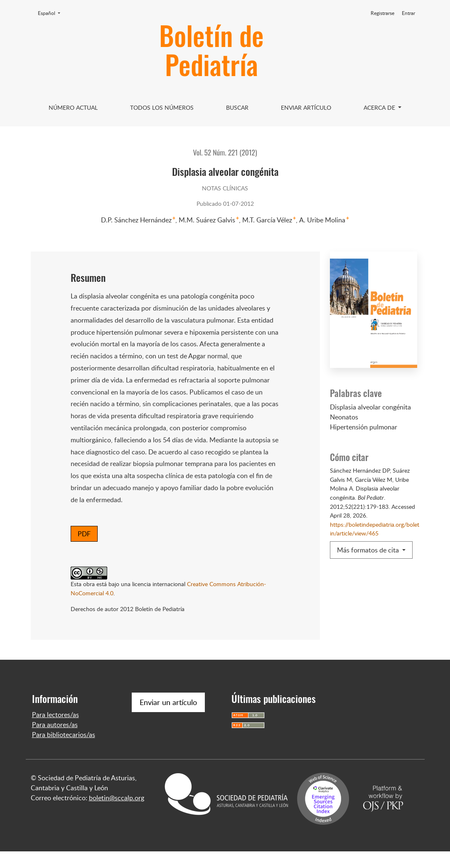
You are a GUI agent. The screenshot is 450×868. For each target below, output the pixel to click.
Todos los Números (162, 107)
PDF (84, 534)
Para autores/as (55, 741)
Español (52, 13)
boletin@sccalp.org (117, 814)
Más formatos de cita (369, 550)
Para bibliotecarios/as (64, 751)
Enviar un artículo (168, 719)
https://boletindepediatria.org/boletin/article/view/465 (375, 529)
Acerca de (380, 107)
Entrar (408, 13)
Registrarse (382, 13)
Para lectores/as (55, 731)
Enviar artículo (306, 107)
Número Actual (73, 107)
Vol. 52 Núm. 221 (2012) (225, 152)
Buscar (237, 107)
